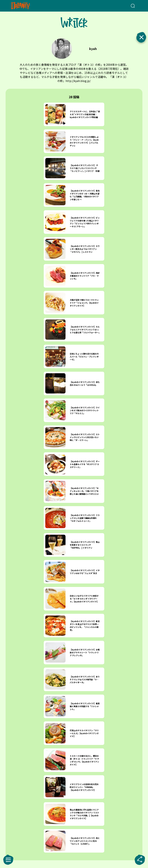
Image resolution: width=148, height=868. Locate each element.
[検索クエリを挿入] (128, 6)
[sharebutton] (140, 860)
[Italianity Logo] (27, 6)
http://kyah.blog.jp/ (78, 81)
